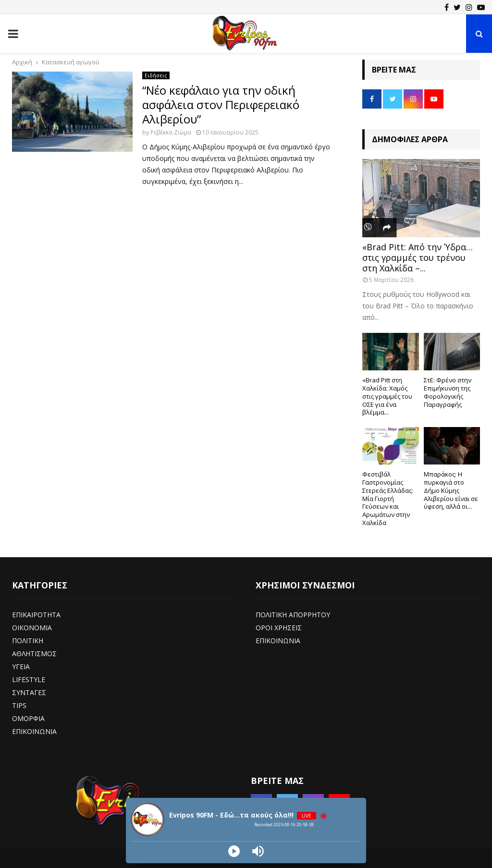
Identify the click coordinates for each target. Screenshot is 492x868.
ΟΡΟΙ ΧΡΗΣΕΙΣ (279, 628)
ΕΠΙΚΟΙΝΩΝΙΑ (34, 731)
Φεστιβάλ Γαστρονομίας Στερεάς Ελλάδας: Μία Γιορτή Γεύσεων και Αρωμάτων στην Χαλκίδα (388, 498)
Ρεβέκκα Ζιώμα (171, 132)
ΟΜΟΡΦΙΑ (28, 718)
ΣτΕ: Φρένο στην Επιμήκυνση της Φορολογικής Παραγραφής (448, 392)
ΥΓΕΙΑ (21, 666)
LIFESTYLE (29, 679)
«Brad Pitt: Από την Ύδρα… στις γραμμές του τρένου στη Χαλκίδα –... (418, 257)
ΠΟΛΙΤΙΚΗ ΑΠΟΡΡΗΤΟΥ (293, 615)
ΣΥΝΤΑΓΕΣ (29, 692)
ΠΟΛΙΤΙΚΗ (28, 641)
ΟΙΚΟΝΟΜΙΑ (32, 628)
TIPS (19, 705)
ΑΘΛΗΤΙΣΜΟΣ (34, 654)
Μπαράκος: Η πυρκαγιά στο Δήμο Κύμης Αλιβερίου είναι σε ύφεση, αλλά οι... (451, 490)
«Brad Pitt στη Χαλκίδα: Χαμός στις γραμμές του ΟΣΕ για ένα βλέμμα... (387, 396)
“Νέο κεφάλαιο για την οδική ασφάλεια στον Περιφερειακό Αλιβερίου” (221, 104)
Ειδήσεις (156, 75)
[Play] (234, 851)
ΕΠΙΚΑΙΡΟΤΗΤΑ (36, 615)
